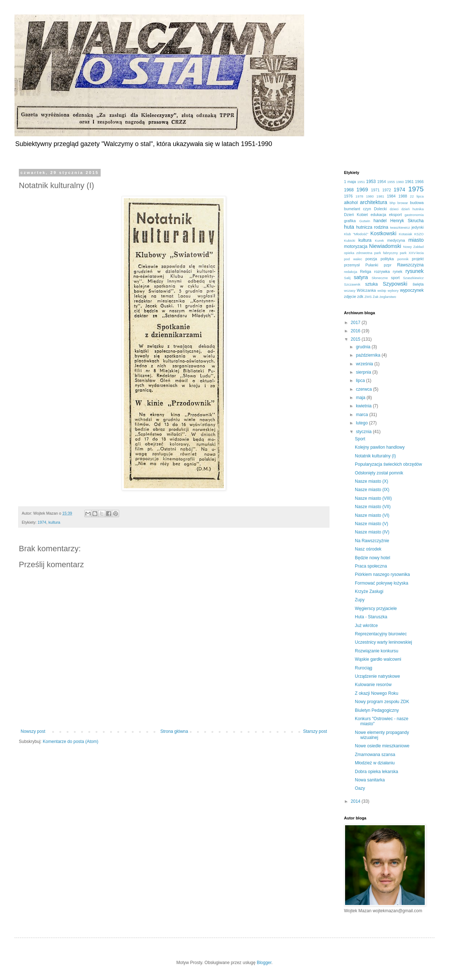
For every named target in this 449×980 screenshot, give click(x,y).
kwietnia (364, 406)
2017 (356, 323)
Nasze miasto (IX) (372, 490)
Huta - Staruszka (371, 617)
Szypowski (395, 284)
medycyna (396, 240)
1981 (380, 196)
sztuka (371, 284)
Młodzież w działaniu (375, 763)
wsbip (382, 290)
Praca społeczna (371, 566)
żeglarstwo (388, 297)
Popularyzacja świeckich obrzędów (388, 464)
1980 (370, 196)
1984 (391, 196)
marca (363, 415)
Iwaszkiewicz (400, 227)
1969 (362, 190)
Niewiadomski (385, 246)
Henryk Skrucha (407, 221)
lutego (362, 423)
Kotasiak (406, 234)
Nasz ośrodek (368, 549)
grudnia (364, 347)
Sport (360, 439)
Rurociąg (364, 668)
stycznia (364, 432)
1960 (400, 182)
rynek (398, 271)
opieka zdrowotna (358, 253)
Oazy (360, 788)
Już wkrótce (366, 626)
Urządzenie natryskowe (377, 676)
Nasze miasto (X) (372, 481)
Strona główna (174, 731)
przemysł (352, 265)
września (365, 364)
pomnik (403, 259)
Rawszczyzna (410, 265)
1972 (387, 190)
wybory (393, 290)
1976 (348, 196)
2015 (356, 339)
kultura (54, 522)
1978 (359, 196)
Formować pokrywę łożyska (381, 583)
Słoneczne (380, 278)
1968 (349, 190)
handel (380, 221)
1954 (382, 182)
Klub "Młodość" (356, 234)
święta (418, 284)
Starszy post (315, 731)
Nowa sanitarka (370, 780)
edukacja (378, 215)
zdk (360, 296)
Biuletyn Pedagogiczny (377, 710)
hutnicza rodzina (372, 227)
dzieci (394, 209)
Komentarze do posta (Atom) (70, 742)
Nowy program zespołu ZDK (382, 702)
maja (361, 398)
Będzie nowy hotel (372, 558)
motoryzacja (356, 246)
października (369, 355)
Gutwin (365, 221)
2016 (356, 331)
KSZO (419, 234)
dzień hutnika (412, 209)
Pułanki (372, 265)
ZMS (368, 297)
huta (349, 227)
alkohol (351, 203)
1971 (375, 190)
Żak (375, 297)
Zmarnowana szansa (375, 755)
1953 (371, 182)
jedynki (417, 227)
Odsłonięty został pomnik (379, 473)
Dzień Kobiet (356, 215)
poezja (371, 259)
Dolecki (380, 209)
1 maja (350, 182)
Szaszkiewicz (413, 278)
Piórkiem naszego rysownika (382, 574)
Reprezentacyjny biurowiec (381, 634)
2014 (356, 801)
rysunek (415, 271)
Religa (366, 271)
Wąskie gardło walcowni (378, 659)
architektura (374, 202)
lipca (361, 381)
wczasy (350, 290)
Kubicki (350, 240)
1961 (409, 182)
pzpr (388, 265)
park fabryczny (386, 253)
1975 (416, 189)
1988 (403, 196)
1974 (42, 522)
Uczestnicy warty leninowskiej (383, 642)
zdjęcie (350, 296)
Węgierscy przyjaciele (376, 609)
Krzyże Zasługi (369, 591)
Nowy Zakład (413, 247)
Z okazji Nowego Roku (377, 693)
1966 (419, 182)
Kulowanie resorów (373, 685)
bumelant (352, 209)
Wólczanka (366, 290)
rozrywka (382, 271)
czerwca (364, 389)
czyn (367, 209)
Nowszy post (33, 731)
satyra (361, 277)
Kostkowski (383, 233)
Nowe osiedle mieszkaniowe (382, 746)
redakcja (351, 272)
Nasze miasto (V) (372, 524)
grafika (350, 221)
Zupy (360, 600)
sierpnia (364, 372)
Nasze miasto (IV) (372, 532)
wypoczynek (412, 290)
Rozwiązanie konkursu (377, 651)
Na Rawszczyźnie (372, 541)
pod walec (353, 259)
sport (395, 278)
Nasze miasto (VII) (373, 507)
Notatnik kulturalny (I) (375, 456)
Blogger (264, 963)
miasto (416, 240)
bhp (393, 203)
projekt (418, 259)
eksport (395, 215)
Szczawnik (352, 284)
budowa (417, 203)
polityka (387, 259)
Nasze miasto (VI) (372, 515)
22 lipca (417, 196)
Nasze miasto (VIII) (373, 498)
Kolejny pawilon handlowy (380, 447)
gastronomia (414, 215)
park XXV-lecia (412, 253)
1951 (361, 182)
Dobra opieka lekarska (376, 772)
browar (402, 203)
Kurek (379, 240)
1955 (391, 182)
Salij (347, 278)
